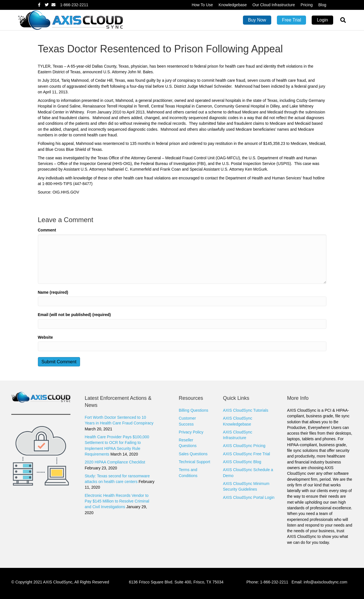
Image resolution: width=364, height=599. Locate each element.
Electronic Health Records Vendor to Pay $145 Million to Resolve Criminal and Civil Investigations (117, 501)
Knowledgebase (233, 5)
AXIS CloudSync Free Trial (246, 454)
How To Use (202, 5)
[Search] (341, 20)
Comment (47, 230)
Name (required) (53, 292)
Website (45, 337)
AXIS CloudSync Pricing (244, 446)
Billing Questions (193, 410)
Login (322, 20)
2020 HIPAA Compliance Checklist (115, 462)
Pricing (307, 5)
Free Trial (292, 20)
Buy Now (257, 20)
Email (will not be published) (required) (74, 315)
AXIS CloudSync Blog (242, 462)
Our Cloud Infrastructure (274, 5)
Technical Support (194, 462)
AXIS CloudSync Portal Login (249, 497)
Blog (322, 5)
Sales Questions (193, 454)
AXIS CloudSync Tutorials (245, 410)
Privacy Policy (191, 432)
